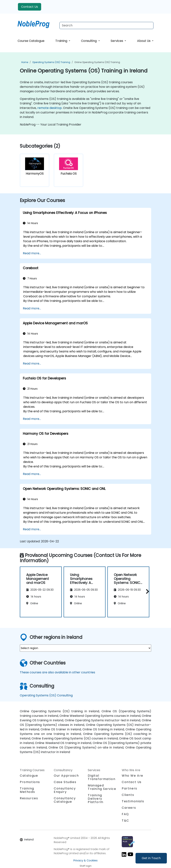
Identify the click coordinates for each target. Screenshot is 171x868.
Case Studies (65, 782)
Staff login (86, 866)
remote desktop (50, 108)
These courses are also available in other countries (57, 672)
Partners (129, 788)
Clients (128, 795)
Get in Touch (151, 858)
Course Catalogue (31, 41)
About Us (144, 41)
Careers (129, 808)
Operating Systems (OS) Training (51, 62)
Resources (29, 798)
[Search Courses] (106, 25)
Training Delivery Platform (96, 799)
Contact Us (30, 7)
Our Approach (66, 776)
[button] (147, 591)
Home (25, 62)
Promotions (30, 782)
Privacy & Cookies (85, 860)
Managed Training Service (102, 787)
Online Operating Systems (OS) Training (97, 62)
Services (117, 41)
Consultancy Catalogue (65, 800)
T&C (125, 821)
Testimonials (133, 801)
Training (62, 41)
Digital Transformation (102, 777)
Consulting (89, 41)
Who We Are (132, 776)
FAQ (125, 814)
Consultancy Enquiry (65, 790)
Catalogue (29, 776)
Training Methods (27, 790)
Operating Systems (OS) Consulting (46, 695)
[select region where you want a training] (85, 648)
